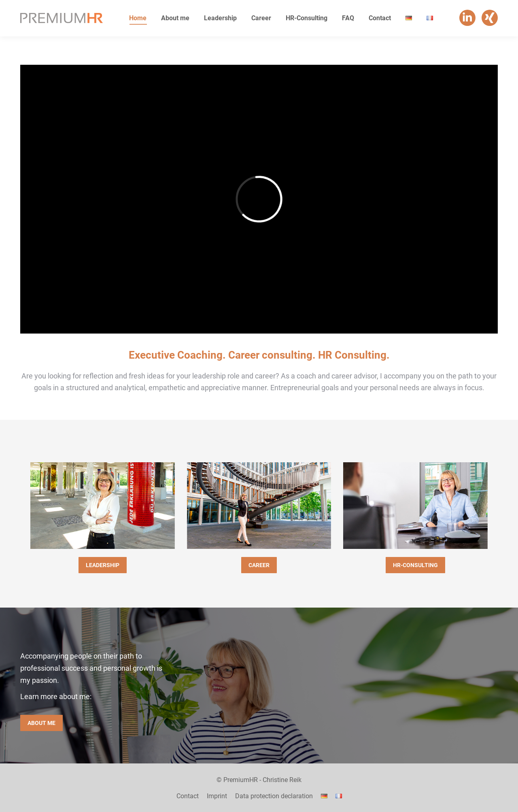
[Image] (103, 506)
